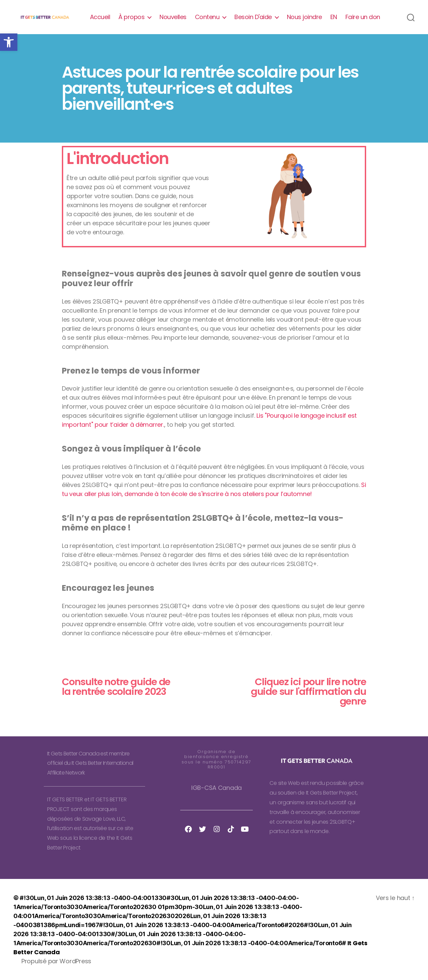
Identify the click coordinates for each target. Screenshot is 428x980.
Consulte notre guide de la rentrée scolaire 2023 (116, 687)
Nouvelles (173, 17)
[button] (9, 42)
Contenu (207, 17)
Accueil (100, 17)
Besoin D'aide (253, 17)
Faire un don (363, 17)
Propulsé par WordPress (56, 961)
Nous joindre (304, 17)
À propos (131, 17)
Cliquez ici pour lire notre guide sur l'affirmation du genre (308, 691)
